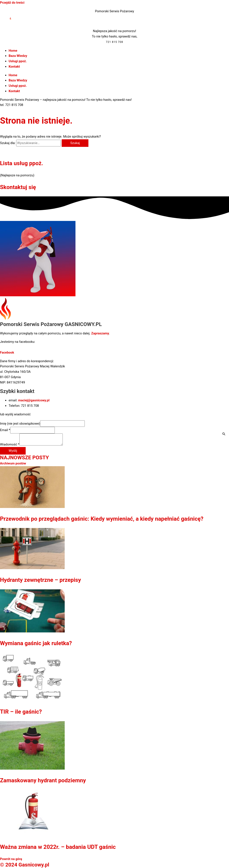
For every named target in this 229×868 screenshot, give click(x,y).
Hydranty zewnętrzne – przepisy (40, 580)
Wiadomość (10, 444)
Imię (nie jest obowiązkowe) (20, 424)
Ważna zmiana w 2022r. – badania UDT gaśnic (58, 847)
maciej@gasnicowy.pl (34, 400)
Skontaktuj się (18, 187)
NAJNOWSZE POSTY (24, 458)
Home (13, 51)
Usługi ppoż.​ (18, 61)
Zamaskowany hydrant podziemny (43, 780)
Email (5, 430)
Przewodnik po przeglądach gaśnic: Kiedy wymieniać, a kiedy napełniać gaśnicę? (102, 519)
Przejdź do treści (12, 3)
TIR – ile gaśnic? (21, 712)
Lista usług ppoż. (22, 163)
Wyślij (13, 451)
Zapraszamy (100, 333)
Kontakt (14, 67)
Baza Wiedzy (18, 56)
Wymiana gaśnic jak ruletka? (36, 643)
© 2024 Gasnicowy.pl (25, 865)
